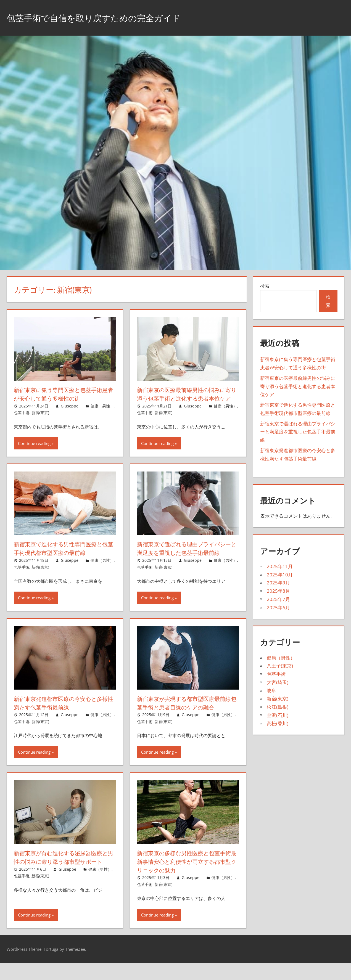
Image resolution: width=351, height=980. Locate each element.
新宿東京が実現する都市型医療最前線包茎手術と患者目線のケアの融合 (186, 720)
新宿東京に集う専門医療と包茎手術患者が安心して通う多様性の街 (63, 394)
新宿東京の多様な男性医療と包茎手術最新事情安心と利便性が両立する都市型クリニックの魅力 (186, 879)
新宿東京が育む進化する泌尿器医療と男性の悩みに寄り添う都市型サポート (64, 879)
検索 (265, 286)
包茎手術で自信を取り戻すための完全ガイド (107, 18)
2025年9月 (278, 583)
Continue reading (34, 452)
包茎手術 (22, 413)
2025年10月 (280, 575)
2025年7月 (278, 599)
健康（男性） (102, 406)
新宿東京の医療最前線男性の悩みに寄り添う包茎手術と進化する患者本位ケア (186, 398)
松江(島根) (278, 707)
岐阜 (271, 691)
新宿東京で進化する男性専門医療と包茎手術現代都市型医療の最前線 (63, 557)
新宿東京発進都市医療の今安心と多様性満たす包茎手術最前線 (63, 720)
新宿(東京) (40, 413)
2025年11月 (280, 566)
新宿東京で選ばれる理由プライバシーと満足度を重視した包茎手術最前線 (187, 561)
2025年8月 (278, 591)
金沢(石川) (278, 715)
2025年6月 (278, 607)
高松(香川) (278, 723)
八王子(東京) (280, 666)
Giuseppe (70, 406)
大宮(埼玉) (278, 682)
